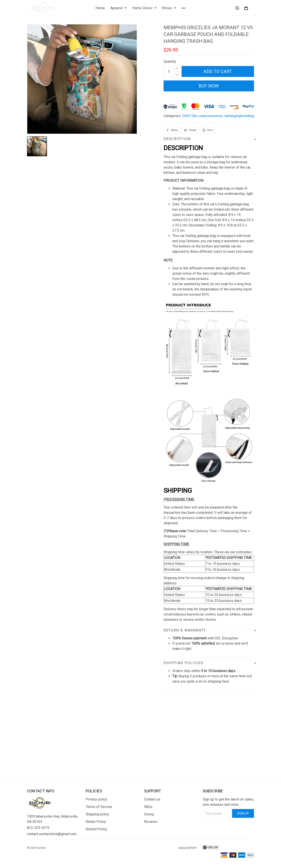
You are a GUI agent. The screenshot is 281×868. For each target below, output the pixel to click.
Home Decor (144, 8)
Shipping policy (97, 814)
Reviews (151, 822)
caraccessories (211, 116)
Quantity (170, 61)
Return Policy (96, 822)
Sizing (149, 814)
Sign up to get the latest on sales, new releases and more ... (228, 802)
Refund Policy (96, 829)
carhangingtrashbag (239, 116)
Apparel (119, 8)
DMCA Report (188, 848)
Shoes (169, 8)
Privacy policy (96, 799)
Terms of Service (99, 807)
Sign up (243, 813)
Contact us (152, 799)
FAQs (148, 807)
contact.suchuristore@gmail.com (52, 834)
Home (100, 8)
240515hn (190, 116)
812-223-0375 (38, 828)
